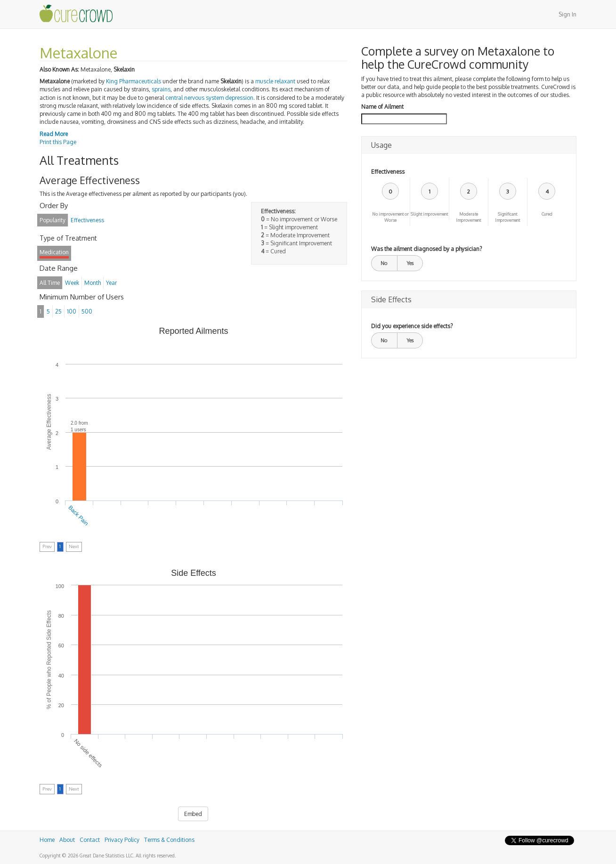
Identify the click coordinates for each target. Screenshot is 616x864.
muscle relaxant (275, 81)
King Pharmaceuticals (134, 81)
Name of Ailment (382, 107)
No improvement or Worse (390, 217)
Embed (193, 814)
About (67, 840)
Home (47, 840)
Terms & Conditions (169, 840)
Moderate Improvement (468, 217)
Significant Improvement (507, 217)
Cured (547, 214)
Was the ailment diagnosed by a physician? (426, 249)
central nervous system (195, 98)
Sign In (567, 14)
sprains (161, 89)
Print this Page (58, 142)
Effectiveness (388, 172)
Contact (90, 840)
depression (239, 98)
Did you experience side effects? (412, 326)
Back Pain (79, 516)
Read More (54, 134)
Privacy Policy (122, 840)
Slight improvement (429, 214)
